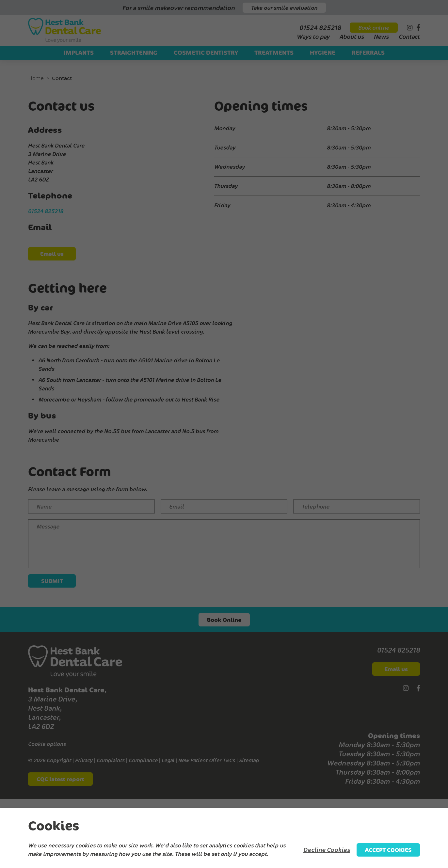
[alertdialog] (224, 838)
